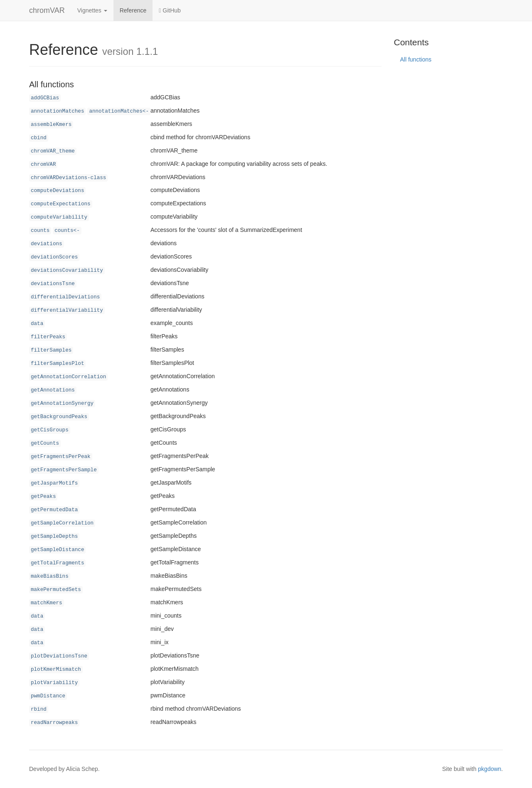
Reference (133, 10)
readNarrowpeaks (54, 723)
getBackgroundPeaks (59, 417)
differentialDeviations (65, 297)
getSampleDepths (54, 537)
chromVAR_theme (53, 151)
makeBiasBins (50, 576)
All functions (416, 59)
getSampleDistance (57, 550)
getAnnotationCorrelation (68, 377)
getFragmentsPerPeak (61, 457)
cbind (39, 138)
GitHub (170, 10)
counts (40, 231)
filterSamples (51, 350)
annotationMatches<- (119, 111)
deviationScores (54, 257)
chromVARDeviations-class (68, 178)
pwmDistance (48, 696)
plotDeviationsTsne (59, 656)
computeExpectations (61, 204)
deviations (47, 244)
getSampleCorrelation (62, 523)
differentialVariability (67, 310)
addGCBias (45, 98)
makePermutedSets (56, 590)
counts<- (67, 231)
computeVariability (59, 217)
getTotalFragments (57, 563)
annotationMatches (57, 111)
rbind (39, 709)
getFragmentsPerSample (64, 470)
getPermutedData (54, 510)
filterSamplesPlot (57, 364)
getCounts (45, 443)
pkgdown (490, 769)
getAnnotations (53, 390)
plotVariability (54, 683)
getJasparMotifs (54, 483)
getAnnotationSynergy (62, 404)
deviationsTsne (53, 284)
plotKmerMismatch (56, 670)
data (37, 324)
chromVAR (47, 10)
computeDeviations (57, 191)
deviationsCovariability (67, 271)
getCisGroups (50, 430)
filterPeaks (48, 337)
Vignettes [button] (92, 10)
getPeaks (43, 497)
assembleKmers (51, 125)
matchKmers (47, 603)
